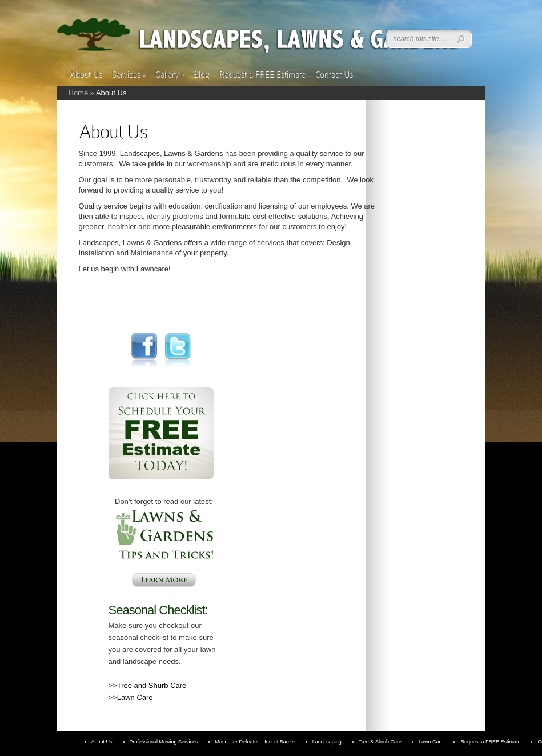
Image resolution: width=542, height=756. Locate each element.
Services (128, 74)
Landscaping (327, 742)
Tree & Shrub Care (380, 742)
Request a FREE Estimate (262, 74)
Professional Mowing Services (164, 742)
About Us (85, 74)
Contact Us (334, 74)
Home (79, 93)
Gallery (169, 74)
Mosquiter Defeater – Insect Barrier (255, 742)
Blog (201, 74)
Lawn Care (135, 697)
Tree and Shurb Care (152, 685)
